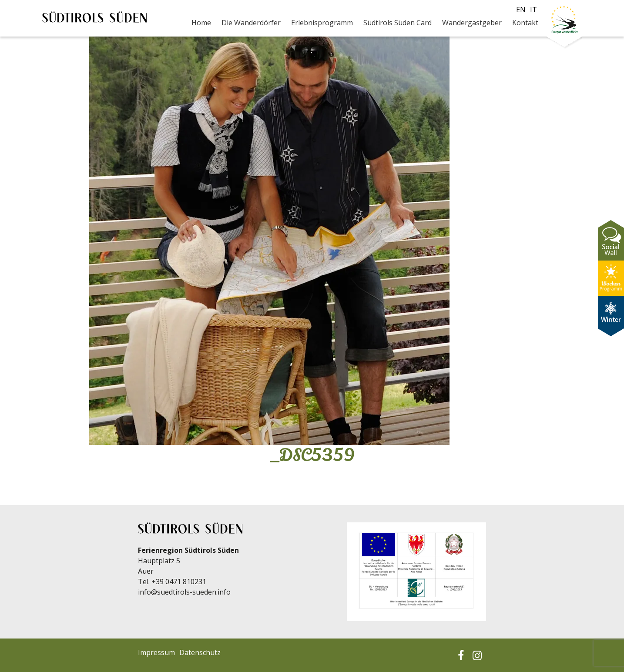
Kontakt (525, 23)
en (521, 10)
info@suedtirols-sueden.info (184, 592)
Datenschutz (200, 652)
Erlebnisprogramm (322, 23)
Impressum (156, 652)
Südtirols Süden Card (398, 23)
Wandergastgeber (472, 23)
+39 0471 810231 (179, 582)
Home (201, 23)
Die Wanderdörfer (251, 23)
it (533, 10)
